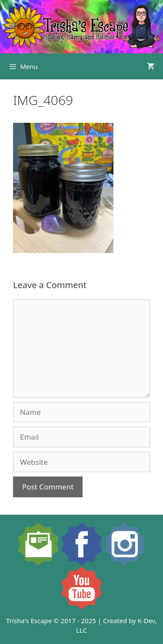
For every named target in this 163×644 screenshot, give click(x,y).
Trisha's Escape (29, 621)
